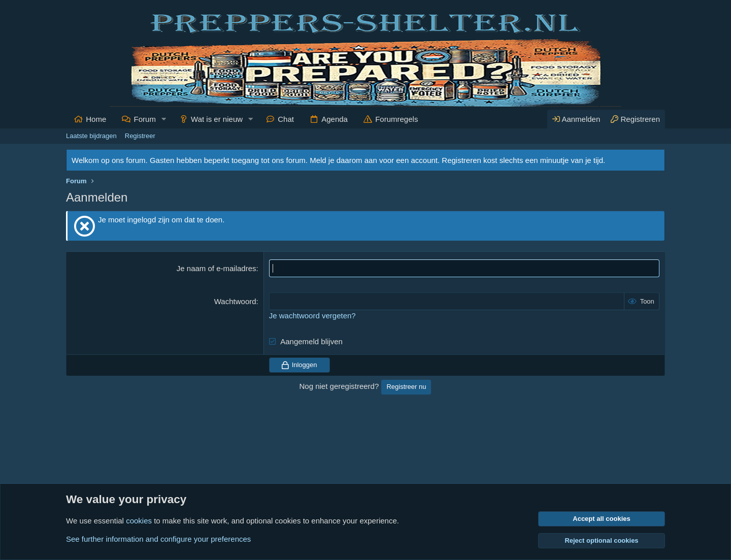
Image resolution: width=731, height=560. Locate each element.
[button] (164, 119)
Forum (145, 119)
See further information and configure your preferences (158, 539)
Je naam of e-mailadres (217, 268)
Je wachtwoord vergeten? (312, 316)
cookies (139, 521)
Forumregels (396, 119)
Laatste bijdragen (91, 136)
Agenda (335, 119)
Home (96, 119)
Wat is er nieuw (217, 119)
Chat (286, 119)
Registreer (140, 136)
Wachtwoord (235, 301)
